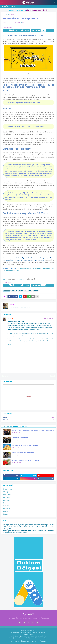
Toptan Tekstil (24, 638)
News (5, 511)
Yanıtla (10, 344)
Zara (12, 304)
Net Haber (7, 495)
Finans (35, 291)
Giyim (26, 634)
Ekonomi (28, 291)
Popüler (6, 426)
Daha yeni (5, 376)
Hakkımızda (25, 641)
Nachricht (19, 632)
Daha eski (52, 376)
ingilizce (19, 627)
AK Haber (6, 500)
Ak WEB (28, 396)
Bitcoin (12, 15)
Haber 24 (6, 503)
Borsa (21, 291)
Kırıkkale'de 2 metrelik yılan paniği (23, 453)
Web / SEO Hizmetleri (9, 6)
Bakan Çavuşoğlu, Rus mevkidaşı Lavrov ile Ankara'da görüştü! (33, 430)
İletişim (35, 641)
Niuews (13, 632)
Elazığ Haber (7, 492)
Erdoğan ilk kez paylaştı (20, 438)
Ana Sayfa (6, 15)
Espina (33, 632)
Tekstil (23, 636)
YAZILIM (28, 420)
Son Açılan (14, 426)
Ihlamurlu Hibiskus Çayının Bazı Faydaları (26, 460)
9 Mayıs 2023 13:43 (49, 318)
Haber (28, 417)
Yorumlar (23, 426)
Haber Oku (7, 497)
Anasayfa (15, 641)
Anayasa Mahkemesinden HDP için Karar (25, 445)
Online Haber (8, 489)
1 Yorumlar (25, 23)
